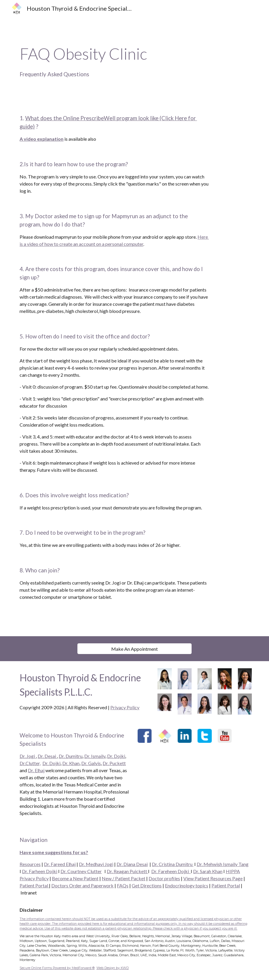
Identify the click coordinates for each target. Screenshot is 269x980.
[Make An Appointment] (134, 649)
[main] (134, 61)
